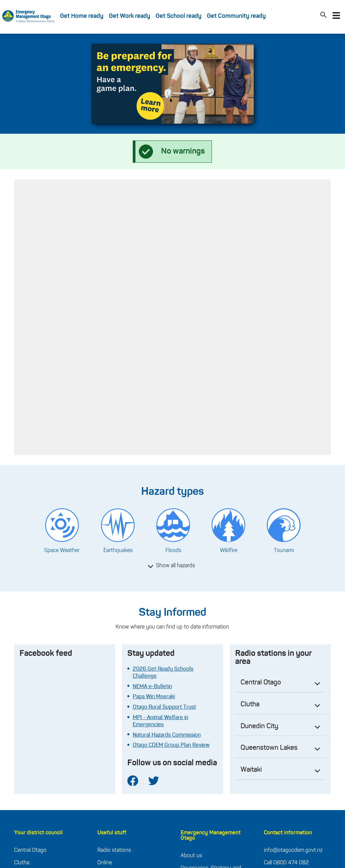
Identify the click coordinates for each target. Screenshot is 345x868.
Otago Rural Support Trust (164, 707)
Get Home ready (82, 16)
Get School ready (179, 16)
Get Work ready (130, 16)
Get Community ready (236, 16)
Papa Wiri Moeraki (154, 697)
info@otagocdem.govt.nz (293, 850)
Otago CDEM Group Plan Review (171, 745)
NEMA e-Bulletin (152, 687)
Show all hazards (171, 566)
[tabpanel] (172, 84)
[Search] (323, 16)
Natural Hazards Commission (167, 735)
